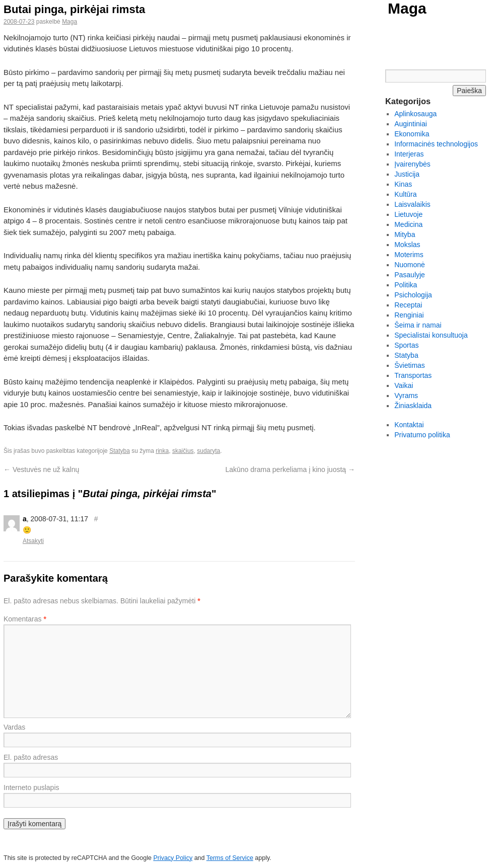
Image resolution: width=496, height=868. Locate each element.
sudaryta (208, 451)
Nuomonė (410, 265)
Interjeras (409, 154)
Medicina (408, 224)
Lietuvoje (408, 214)
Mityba (405, 234)
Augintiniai (411, 124)
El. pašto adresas (31, 757)
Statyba (120, 451)
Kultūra (405, 194)
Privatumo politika (422, 435)
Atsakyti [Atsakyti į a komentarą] (33, 541)
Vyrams (406, 396)
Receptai (408, 305)
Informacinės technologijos (436, 144)
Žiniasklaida (413, 406)
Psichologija (413, 295)
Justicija (407, 174)
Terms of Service (230, 858)
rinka (162, 451)
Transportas (413, 375)
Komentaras (25, 619)
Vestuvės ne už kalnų (41, 469)
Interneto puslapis (31, 787)
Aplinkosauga (415, 114)
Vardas (14, 727)
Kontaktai (409, 425)
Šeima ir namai (418, 325)
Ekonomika (412, 134)
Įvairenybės (412, 164)
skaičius (183, 451)
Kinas (403, 184)
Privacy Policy (173, 858)
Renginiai (409, 315)
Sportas (406, 345)
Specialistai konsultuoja (431, 335)
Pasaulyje (410, 275)
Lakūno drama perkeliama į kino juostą (290, 469)
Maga (407, 8)
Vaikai (404, 385)
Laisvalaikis (412, 204)
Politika (406, 285)
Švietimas (410, 365)
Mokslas (407, 245)
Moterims (409, 255)
